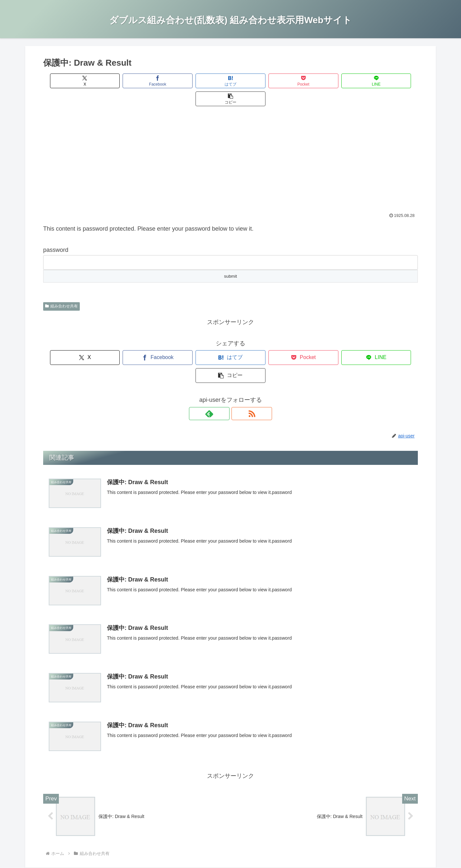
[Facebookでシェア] (136, 81)
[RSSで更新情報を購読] (238, 378)
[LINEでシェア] (325, 81)
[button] (388, 81)
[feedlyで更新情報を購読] (223, 378)
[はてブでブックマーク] (199, 81)
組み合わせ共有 (61, 288)
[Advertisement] (230, 146)
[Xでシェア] (73, 81)
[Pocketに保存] (262, 81)
